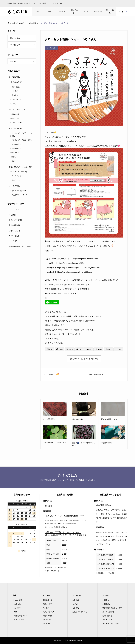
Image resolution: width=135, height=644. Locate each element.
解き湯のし (16, 153)
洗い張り (15, 95)
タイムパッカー (17, 176)
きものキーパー (17, 180)
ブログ (86, 11)
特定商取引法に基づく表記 (20, 246)
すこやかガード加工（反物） (22, 140)
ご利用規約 (13, 241)
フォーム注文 (107, 620)
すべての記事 (15, 45)
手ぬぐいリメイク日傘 (20, 195)
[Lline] (79, 349)
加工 (16, 612)
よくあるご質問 (15, 220)
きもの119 (17, 11)
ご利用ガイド (14, 210)
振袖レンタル (15, 38)
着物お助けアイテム (21, 616)
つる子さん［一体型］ (20, 172)
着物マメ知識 (110, 11)
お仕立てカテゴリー (17, 109)
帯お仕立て (16, 118)
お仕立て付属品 (17, 123)
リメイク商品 (14, 186)
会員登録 (76, 600)
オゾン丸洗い (16, 87)
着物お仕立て (16, 114)
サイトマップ (47, 623)
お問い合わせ (74, 11)
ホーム (38, 11)
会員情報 (76, 608)
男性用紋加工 (16, 148)
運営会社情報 (14, 225)
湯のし (14, 157)
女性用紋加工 (16, 144)
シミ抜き (15, 91)
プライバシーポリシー (110, 623)
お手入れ (17, 604)
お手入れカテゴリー (17, 82)
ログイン (76, 604)
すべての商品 (14, 77)
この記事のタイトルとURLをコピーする (84, 359)
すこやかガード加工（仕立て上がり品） (22, 134)
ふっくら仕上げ (17, 99)
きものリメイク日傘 (19, 191)
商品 (50, 11)
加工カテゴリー (15, 129)
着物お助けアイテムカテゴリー (22, 167)
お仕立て (17, 608)
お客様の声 (98, 11)
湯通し (14, 161)
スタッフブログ (48, 612)
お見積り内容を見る (80, 612)
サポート (62, 11)
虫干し (14, 104)
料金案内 (12, 215)
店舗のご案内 (14, 231)
